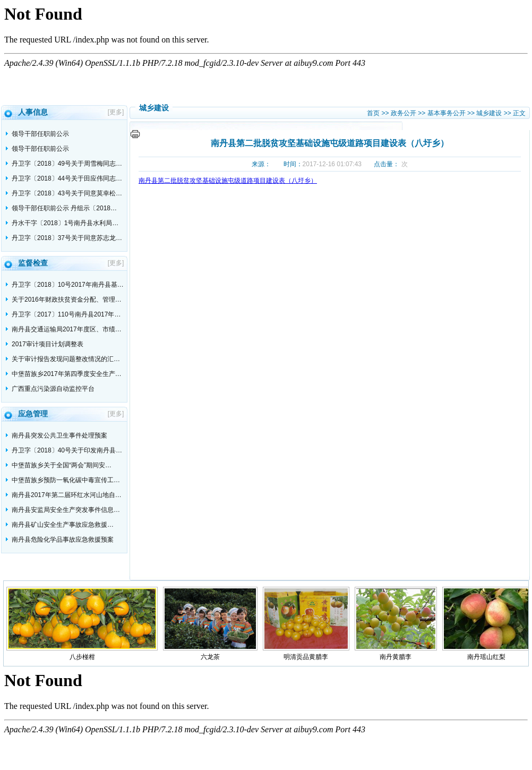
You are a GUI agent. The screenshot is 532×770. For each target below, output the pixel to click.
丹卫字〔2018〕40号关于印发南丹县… (67, 450)
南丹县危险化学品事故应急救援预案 (63, 540)
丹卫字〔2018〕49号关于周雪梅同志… (67, 164)
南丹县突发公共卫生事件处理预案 (59, 435)
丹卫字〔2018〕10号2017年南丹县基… (68, 285)
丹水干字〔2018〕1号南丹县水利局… (65, 223)
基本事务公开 (447, 113)
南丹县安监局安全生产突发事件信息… (66, 510)
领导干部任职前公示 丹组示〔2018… (64, 208)
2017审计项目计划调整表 (48, 344)
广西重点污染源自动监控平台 (53, 389)
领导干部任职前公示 (40, 134)
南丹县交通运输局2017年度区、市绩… (67, 329)
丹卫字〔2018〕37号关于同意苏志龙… (67, 238)
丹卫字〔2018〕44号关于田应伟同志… (67, 178)
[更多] (118, 112)
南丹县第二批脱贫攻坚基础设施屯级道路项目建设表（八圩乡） (228, 181)
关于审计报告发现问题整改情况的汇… (66, 359)
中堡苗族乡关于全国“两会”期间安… (62, 465)
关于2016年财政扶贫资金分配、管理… (67, 300)
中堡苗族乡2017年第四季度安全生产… (67, 374)
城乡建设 (489, 113)
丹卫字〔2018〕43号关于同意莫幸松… (67, 193)
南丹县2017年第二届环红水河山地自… (67, 495)
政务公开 (404, 113)
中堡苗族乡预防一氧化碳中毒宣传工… (66, 480)
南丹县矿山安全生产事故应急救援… (63, 525)
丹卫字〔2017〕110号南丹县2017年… (66, 314)
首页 (373, 113)
